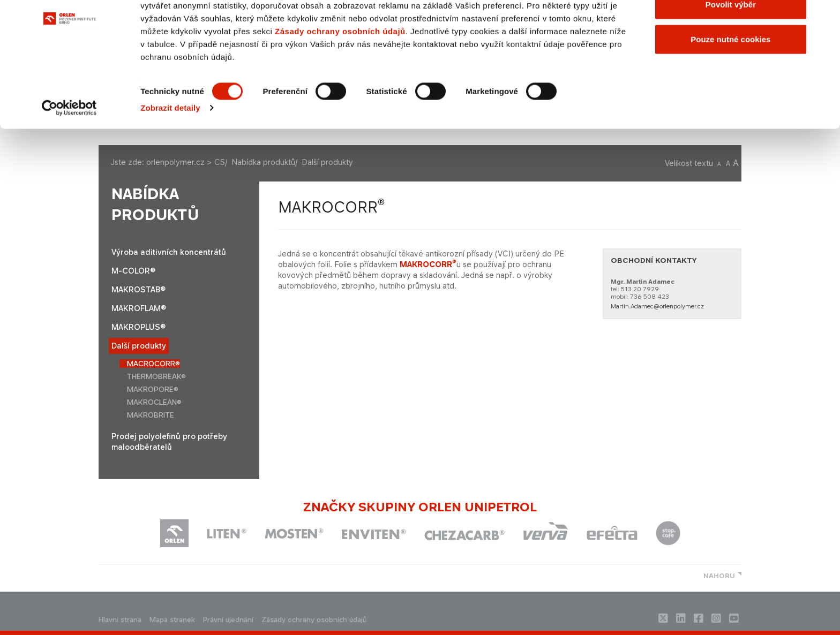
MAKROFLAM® (139, 308)
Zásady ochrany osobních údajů (340, 90)
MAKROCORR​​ (428, 264)
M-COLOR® (133, 271)
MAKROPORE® (153, 389)
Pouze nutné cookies (730, 98)
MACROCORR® (153, 364)
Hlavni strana (120, 620)
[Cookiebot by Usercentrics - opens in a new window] (69, 167)
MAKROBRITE (151, 415)
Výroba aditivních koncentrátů (169, 252)
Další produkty (139, 346)
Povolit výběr (731, 63)
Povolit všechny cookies (731, 28)
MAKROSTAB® (138, 289)
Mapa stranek (172, 620)
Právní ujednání (228, 620)
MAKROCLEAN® (154, 402)
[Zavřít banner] (823, 17)
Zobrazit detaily (170, 167)
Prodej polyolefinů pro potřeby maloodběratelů (169, 441)
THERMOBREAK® (156, 376)
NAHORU (719, 576)
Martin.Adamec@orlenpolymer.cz (657, 306)
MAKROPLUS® (138, 327)
